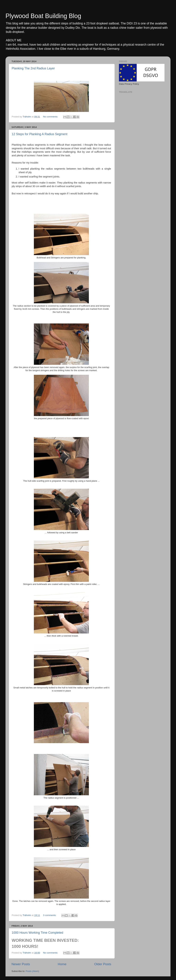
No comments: (51, 117)
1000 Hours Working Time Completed (37, 933)
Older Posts (103, 964)
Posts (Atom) (32, 971)
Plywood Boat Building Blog (43, 16)
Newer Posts (21, 964)
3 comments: (50, 915)
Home (62, 964)
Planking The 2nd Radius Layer (33, 68)
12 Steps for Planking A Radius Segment (40, 134)
